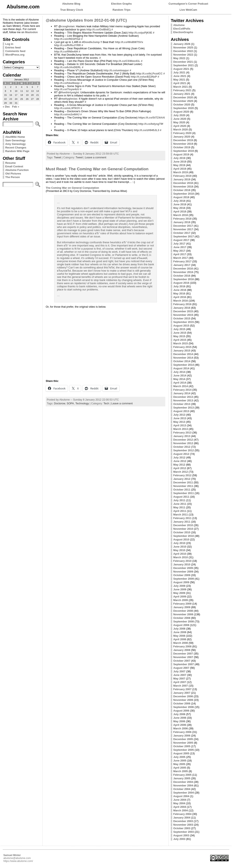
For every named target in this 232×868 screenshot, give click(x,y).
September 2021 (184, 65)
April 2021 (180, 83)
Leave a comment (96, 157)
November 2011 (183, 486)
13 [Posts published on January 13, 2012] (32, 91)
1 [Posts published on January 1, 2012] (5, 87)
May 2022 (179, 58)
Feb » (16, 107)
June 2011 (180, 504)
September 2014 (184, 365)
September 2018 (184, 194)
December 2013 (183, 397)
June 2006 (180, 718)
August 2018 (181, 197)
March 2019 (181, 172)
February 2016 (182, 304)
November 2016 (183, 272)
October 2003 (182, 828)
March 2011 (181, 515)
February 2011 (182, 518)
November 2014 (183, 358)
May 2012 (179, 465)
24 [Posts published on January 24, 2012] (16, 99)
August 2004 (181, 796)
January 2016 (182, 308)
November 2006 (183, 700)
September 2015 (184, 322)
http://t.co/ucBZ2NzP (144, 77)
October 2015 (182, 318)
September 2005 (184, 750)
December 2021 (183, 62)
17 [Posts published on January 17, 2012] (16, 95)
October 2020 (182, 105)
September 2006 (184, 707)
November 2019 (183, 144)
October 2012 (182, 447)
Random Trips (122, 10)
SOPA (70, 403)
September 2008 (184, 621)
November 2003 (183, 825)
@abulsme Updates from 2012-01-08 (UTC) (86, 20)
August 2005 (181, 753)
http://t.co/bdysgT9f (151, 124)
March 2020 (181, 129)
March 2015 (181, 343)
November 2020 (183, 101)
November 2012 (183, 443)
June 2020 (180, 119)
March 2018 (181, 215)
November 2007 (183, 657)
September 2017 (184, 236)
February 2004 (182, 814)
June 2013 (180, 418)
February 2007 (182, 689)
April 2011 (180, 511)
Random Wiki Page (17, 151)
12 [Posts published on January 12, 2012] (27, 91)
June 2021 (180, 76)
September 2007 (184, 664)
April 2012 (180, 468)
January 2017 (182, 265)
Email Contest (14, 166)
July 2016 (179, 286)
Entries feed (13, 47)
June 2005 (180, 761)
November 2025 (183, 47)
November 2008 (183, 614)
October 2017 (182, 233)
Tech (106, 403)
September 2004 (184, 793)
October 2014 (182, 361)
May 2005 (179, 764)
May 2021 (179, 80)
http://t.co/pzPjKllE (140, 33)
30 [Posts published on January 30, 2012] (11, 103)
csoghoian (68, 26)
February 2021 (182, 90)
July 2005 (179, 757)
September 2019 (184, 151)
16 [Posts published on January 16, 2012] (11, 95)
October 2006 (182, 703)
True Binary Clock (72, 10)
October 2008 (182, 618)
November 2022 (183, 55)
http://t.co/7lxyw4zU (67, 89)
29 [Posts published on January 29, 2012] (5, 103)
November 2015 (183, 315)
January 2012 (182, 479)
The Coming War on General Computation (72, 188)
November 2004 (183, 785)
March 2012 (181, 472)
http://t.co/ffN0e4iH (66, 51)
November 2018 (183, 187)
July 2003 (179, 839)
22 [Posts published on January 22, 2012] (5, 99)
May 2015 (179, 336)
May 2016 (179, 293)
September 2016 (184, 279)
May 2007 (179, 679)
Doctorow (59, 403)
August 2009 (181, 582)
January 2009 (182, 607)
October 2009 (182, 575)
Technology (82, 403)
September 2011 (184, 493)
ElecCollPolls (182, 29)
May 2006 (179, 721)
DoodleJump (92, 42)
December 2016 (183, 269)
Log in (9, 44)
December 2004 (183, 782)
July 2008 (179, 629)
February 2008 (182, 646)
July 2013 (179, 415)
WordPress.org (15, 55)
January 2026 (182, 44)
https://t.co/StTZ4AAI (152, 118)
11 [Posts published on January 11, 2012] (22, 91)
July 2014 (179, 372)
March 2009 (181, 600)
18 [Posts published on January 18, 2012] (22, 95)
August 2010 (181, 539)
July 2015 (179, 329)
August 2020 (181, 112)
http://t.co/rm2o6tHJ (67, 114)
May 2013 (179, 422)
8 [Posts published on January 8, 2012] (5, 91)
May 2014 (179, 379)
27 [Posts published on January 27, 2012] (32, 99)
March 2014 (181, 386)
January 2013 (182, 436)
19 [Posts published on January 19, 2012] (27, 95)
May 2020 (179, 122)
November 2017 (183, 229)
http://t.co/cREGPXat (67, 39)
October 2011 (182, 490)
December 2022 (183, 51)
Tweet (57, 157)
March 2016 (181, 301)
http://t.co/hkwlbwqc (67, 83)
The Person (13, 177)
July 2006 (179, 714)
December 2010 (183, 525)
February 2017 (182, 261)
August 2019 (181, 154)
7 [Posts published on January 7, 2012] (38, 87)
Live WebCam (188, 10)
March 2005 (181, 771)
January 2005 (182, 778)
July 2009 (179, 586)
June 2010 (180, 547)
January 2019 (182, 179)
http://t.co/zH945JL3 (147, 130)
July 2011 (179, 500)
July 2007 (179, 671)
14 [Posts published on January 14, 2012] (38, 91)
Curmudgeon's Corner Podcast (188, 4)
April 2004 (180, 807)
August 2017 (181, 240)
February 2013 (182, 433)
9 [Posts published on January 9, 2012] (11, 91)
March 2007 (181, 686)
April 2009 (180, 597)
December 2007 (183, 654)
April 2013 (180, 425)
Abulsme (179, 25)
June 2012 (180, 461)
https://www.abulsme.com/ (18, 861)
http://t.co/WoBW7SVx (129, 42)
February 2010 (182, 561)
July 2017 (179, 244)
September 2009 (184, 579)
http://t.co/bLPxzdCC (149, 74)
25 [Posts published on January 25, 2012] (22, 99)
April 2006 (180, 725)
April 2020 (180, 126)
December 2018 (183, 183)
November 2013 (183, 400)
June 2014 (180, 375)
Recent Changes (16, 148)
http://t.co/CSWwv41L (127, 61)
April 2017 (180, 254)
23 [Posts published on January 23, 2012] (11, 99)
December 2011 (183, 482)
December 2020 (183, 97)
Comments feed (15, 51)
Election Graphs (121, 4)
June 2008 (180, 632)
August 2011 (181, 497)
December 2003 (183, 821)
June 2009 (180, 589)
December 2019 (183, 140)
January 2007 (182, 693)
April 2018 (180, 211)
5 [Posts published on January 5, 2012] (27, 87)
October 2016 (182, 276)
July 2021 (179, 72)
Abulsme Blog (71, 4)
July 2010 (179, 543)
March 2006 (181, 728)
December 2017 (183, 226)
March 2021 (181, 87)
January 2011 (182, 522)
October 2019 (182, 147)
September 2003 (184, 832)
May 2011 (179, 507)
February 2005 (182, 775)
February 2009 (182, 604)
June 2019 (180, 162)
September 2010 (184, 536)
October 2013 (182, 404)
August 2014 (181, 368)
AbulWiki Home (15, 137)
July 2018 (179, 201)
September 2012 (184, 450)
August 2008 (181, 625)
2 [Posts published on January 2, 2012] (11, 87)
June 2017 (180, 247)
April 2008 (180, 639)
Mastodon (31, 32)
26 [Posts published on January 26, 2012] (27, 99)
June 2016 (180, 290)
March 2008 (181, 643)
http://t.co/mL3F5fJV (67, 108)
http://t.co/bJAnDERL (68, 67)
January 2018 (182, 222)
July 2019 (179, 158)
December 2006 (183, 696)
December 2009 (183, 568)
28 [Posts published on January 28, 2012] (38, 99)
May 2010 (179, 550)
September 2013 (184, 408)
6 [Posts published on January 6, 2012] (32, 87)
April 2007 (180, 682)
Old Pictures (13, 174)
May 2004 (179, 803)
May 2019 (179, 165)
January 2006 (182, 736)
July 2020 (179, 115)
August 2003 (181, 835)
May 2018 (179, 208)
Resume (10, 163)
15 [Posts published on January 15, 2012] (5, 95)
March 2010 (181, 557)
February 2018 (182, 219)
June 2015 (180, 333)
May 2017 (179, 251)
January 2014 (182, 393)
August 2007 (181, 668)
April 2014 (180, 383)
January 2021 (182, 94)
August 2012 (181, 454)
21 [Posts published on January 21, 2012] (38, 95)
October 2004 (182, 789)
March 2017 (181, 258)
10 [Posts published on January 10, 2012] (16, 91)
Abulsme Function (17, 170)
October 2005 (182, 746)
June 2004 (180, 800)
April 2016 (180, 297)
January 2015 (182, 351)
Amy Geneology (15, 144)
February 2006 (182, 732)
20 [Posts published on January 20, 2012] (32, 95)
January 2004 (182, 818)
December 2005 (183, 739)
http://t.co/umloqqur (116, 70)
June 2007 (180, 675)
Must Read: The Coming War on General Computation (97, 169)
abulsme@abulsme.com (17, 858)
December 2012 (183, 440)
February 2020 (182, 133)
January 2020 (182, 137)
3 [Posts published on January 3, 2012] (16, 87)
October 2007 (182, 661)
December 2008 (183, 611)
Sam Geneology (15, 140)
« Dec (6, 107)
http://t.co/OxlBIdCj (99, 29)
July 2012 (179, 457)
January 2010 (182, 564)
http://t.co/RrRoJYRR (67, 45)
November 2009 (183, 572)
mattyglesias (69, 99)
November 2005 (183, 743)
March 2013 (181, 429)
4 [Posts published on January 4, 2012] (22, 87)
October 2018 (182, 190)
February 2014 (182, 390)
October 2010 (182, 532)
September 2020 (184, 108)
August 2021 (181, 69)
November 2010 (183, 529)
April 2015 (180, 340)
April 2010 (180, 554)
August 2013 (181, 411)
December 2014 (183, 354)
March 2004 (181, 810)
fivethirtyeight (70, 92)
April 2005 (180, 768)
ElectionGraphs (183, 32)
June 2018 (180, 204)
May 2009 (179, 593)
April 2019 (180, 169)
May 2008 (179, 636)
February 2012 (182, 475)
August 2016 (181, 283)
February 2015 (182, 347)
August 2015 (181, 326)
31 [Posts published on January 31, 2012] (16, 103)
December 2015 (183, 311)
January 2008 (182, 650)
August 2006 (181, 711)
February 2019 (182, 176)
